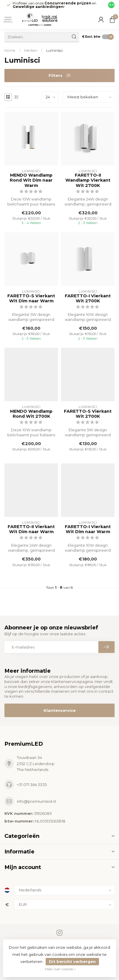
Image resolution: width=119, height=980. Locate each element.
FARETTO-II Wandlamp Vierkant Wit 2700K (88, 180)
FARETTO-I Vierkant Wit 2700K (88, 299)
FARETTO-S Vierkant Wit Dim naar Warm (31, 299)
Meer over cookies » (60, 969)
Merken (31, 50)
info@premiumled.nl (36, 801)
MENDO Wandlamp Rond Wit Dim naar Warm (31, 180)
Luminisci (54, 50)
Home (10, 50)
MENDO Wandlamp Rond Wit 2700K (31, 414)
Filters (59, 75)
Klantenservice (60, 710)
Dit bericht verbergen (72, 961)
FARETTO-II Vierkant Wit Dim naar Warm (31, 529)
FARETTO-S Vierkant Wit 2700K (88, 414)
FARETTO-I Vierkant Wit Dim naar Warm (88, 529)
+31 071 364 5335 (32, 785)
